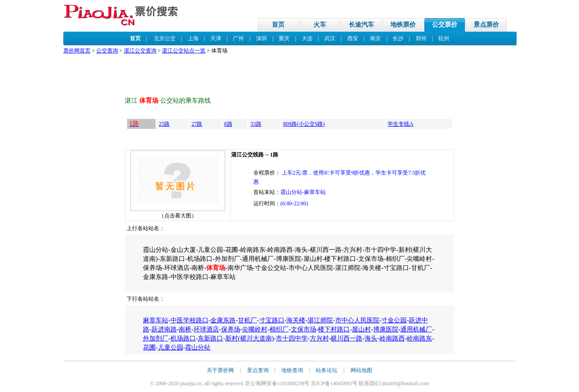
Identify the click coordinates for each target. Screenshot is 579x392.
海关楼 (296, 320)
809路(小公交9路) (304, 124)
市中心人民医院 (357, 320)
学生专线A (401, 124)
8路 (228, 124)
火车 (320, 25)
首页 (278, 25)
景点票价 (486, 25)
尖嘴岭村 (255, 329)
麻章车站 (156, 320)
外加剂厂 (156, 338)
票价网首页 (77, 51)
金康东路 (223, 320)
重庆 (284, 38)
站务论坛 (327, 370)
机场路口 (183, 338)
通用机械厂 (416, 329)
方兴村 (319, 338)
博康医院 (386, 329)
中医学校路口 (190, 320)
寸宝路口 (272, 320)
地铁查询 (292, 370)
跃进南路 (164, 329)
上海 (193, 38)
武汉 (330, 38)
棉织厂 (279, 329)
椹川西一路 (346, 338)
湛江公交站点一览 (184, 51)
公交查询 (107, 51)
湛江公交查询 (140, 51)
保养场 (231, 329)
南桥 (185, 329)
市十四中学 (292, 338)
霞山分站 (198, 347)
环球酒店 (206, 329)
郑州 (421, 38)
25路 (164, 124)
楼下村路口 (334, 329)
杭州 (444, 38)
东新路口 (210, 338)
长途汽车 (361, 25)
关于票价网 (220, 370)
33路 (256, 124)
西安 (353, 38)
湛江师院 (320, 320)
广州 (238, 38)
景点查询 (258, 370)
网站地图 (361, 370)
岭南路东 (419, 338)
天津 (216, 38)
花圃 (149, 347)
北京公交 (165, 38)
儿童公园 (171, 347)
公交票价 (445, 25)
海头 (371, 338)
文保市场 (304, 329)
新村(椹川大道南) (249, 338)
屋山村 (361, 329)
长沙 (398, 38)
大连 (307, 38)
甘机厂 (247, 320)
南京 (375, 38)
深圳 (261, 38)
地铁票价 (403, 25)
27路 (197, 124)
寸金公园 (394, 320)
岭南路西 (392, 338)
